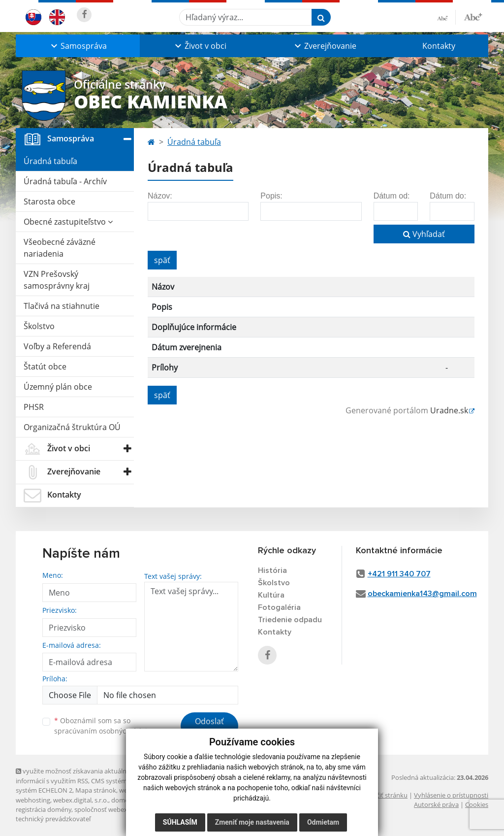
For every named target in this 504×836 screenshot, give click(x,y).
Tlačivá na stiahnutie (62, 306)
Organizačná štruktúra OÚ (72, 427)
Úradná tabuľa (50, 161)
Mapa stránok (96, 790)
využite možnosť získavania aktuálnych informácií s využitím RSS (76, 776)
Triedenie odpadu (290, 620)
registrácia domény (44, 809)
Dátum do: (448, 196)
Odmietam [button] (323, 822)
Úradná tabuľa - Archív (65, 181)
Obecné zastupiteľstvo (68, 222)
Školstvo (39, 326)
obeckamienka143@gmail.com (422, 594)
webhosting (33, 800)
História (272, 570)
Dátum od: (392, 196)
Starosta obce (49, 201)
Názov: (160, 196)
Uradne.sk (449, 410)
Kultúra (271, 595)
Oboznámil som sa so (104, 726)
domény (123, 800)
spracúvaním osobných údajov (104, 731)
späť (162, 260)
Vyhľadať (424, 234)
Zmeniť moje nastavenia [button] (252, 822)
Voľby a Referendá (57, 346)
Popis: (271, 196)
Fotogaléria (279, 607)
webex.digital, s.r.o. (81, 800)
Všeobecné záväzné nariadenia (60, 248)
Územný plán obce (58, 387)
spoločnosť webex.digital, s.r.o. (119, 809)
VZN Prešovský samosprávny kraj (57, 280)
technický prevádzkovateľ (53, 819)
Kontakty (439, 46)
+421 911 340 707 (399, 574)
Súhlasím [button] (180, 822)
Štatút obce (45, 367)
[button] (78, 46)
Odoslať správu (209, 727)
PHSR (34, 407)
